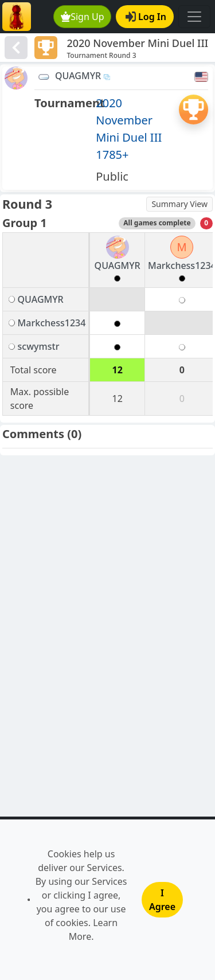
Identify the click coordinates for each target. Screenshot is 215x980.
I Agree (162, 900)
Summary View (179, 204)
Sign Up (83, 17)
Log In (146, 17)
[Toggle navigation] (194, 17)
